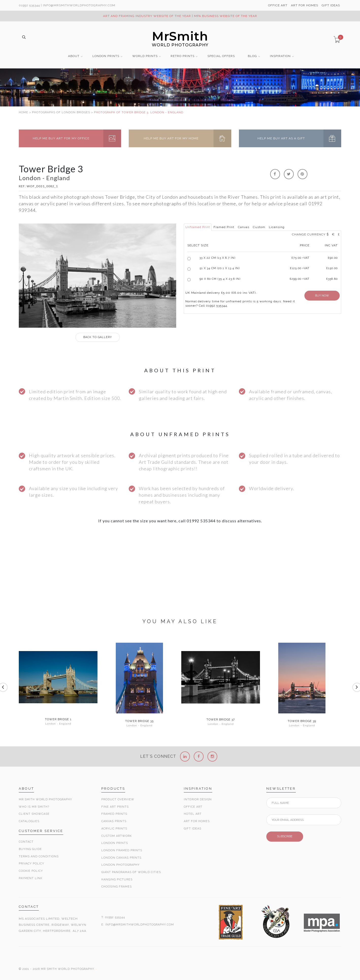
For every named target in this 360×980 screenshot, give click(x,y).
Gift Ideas (193, 829)
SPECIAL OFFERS (221, 56)
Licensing (277, 227)
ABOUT (74, 56)
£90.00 (333, 258)
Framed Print (224, 227)
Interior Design (198, 799)
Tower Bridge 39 (302, 721)
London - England (58, 724)
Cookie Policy (31, 871)
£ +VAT (300, 258)
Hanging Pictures (117, 880)
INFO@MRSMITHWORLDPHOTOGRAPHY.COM (140, 925)
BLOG (252, 56)
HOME (23, 112)
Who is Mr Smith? (34, 807)
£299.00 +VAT (300, 279)
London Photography (120, 865)
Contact (26, 842)
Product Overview (118, 799)
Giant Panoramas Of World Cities (131, 872)
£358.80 (332, 279)
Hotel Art (193, 814)
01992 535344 (29, 5)
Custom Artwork (117, 836)
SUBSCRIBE (285, 836)
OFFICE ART (278, 5)
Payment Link (31, 878)
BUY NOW (322, 296)
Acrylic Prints (114, 829)
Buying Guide (30, 849)
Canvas (244, 227)
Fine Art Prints (115, 807)
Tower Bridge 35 (139, 721)
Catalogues (29, 821)
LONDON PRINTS (106, 56)
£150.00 (332, 268)
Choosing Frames (117, 887)
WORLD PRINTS (145, 56)
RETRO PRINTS (183, 56)
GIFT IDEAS (331, 5)
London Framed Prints (122, 850)
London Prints (115, 843)
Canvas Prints (114, 821)
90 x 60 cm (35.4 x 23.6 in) (220, 279)
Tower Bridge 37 (221, 720)
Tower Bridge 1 (58, 719)
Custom (259, 227)
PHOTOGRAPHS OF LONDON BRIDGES (61, 112)
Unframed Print (198, 227)
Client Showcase (34, 814)
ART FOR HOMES (305, 5)
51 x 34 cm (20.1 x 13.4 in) (220, 268)
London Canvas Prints (121, 858)
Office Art (193, 807)
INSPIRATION (280, 56)
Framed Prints (114, 814)
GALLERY (98, 337)
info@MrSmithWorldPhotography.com (79, 5)
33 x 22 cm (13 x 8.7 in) (217, 258)
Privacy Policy (31, 864)
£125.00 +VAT (300, 268)
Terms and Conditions (39, 856)
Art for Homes (197, 821)
